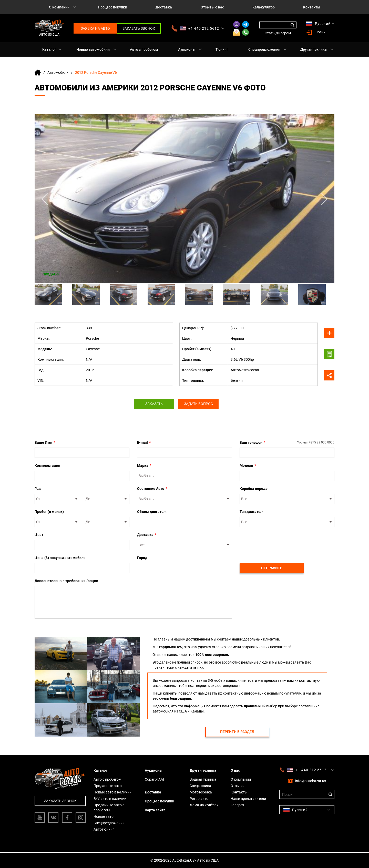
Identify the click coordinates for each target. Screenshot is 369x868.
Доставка (164, 7)
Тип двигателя (252, 512)
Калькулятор (264, 7)
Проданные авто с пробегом (109, 808)
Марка (144, 466)
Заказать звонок (139, 28)
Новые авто (104, 817)
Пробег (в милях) (49, 512)
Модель (248, 466)
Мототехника (201, 792)
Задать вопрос (199, 404)
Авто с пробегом (144, 49)
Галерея (237, 805)
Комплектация (47, 466)
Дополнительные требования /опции (66, 581)
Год (38, 489)
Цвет (39, 535)
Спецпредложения (264, 49)
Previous (45, 199)
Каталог (49, 49)
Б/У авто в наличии (110, 799)
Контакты (312, 7)
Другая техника (314, 49)
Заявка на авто (95, 28)
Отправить (272, 568)
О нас (235, 770)
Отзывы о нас (212, 7)
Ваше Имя (45, 442)
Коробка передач (255, 489)
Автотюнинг (104, 829)
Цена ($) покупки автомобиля (60, 558)
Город (142, 558)
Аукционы (187, 49)
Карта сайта (155, 810)
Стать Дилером (278, 33)
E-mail (144, 442)
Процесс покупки (112, 7)
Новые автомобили (93, 49)
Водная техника (203, 779)
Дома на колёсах (204, 805)
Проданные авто (108, 786)
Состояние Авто (152, 489)
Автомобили (58, 73)
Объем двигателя (152, 512)
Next (324, 199)
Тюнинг (222, 49)
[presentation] (279, 542)
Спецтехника (200, 786)
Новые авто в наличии (112, 792)
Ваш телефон (287, 442)
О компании (59, 7)
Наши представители (248, 799)
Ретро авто (199, 799)
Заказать (153, 404)
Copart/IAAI (154, 779)
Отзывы (238, 786)
